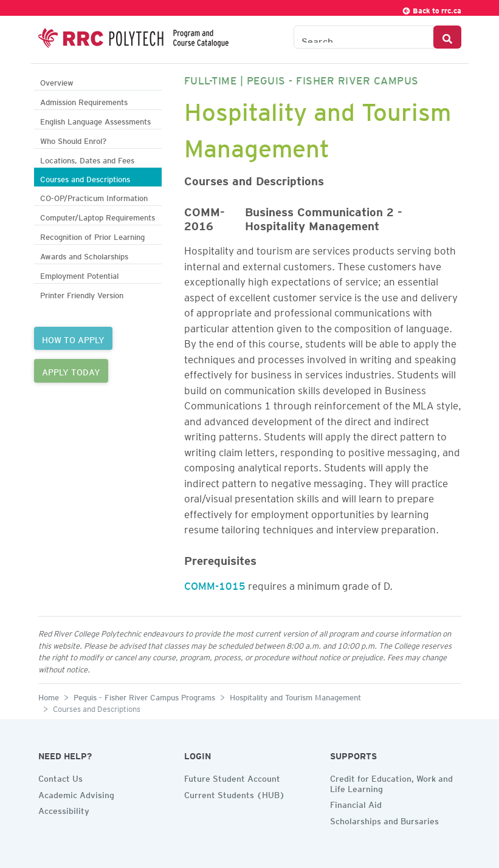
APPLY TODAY (71, 371)
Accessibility (64, 809)
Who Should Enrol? (73, 139)
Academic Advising (76, 793)
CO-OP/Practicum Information (94, 196)
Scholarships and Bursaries (384, 819)
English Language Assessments (95, 120)
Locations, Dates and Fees (87, 159)
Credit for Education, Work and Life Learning (391, 782)
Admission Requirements (84, 101)
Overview (57, 81)
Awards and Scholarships (84, 255)
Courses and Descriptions (85, 178)
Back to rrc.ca (432, 9)
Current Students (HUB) (235, 793)
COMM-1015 (215, 584)
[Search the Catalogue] (364, 37)
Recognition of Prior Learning (92, 235)
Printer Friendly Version (82, 294)
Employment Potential (79, 274)
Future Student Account (232, 777)
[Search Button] (447, 37)
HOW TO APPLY (73, 338)
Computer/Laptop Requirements (98, 216)
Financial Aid (356, 803)
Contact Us (60, 777)
